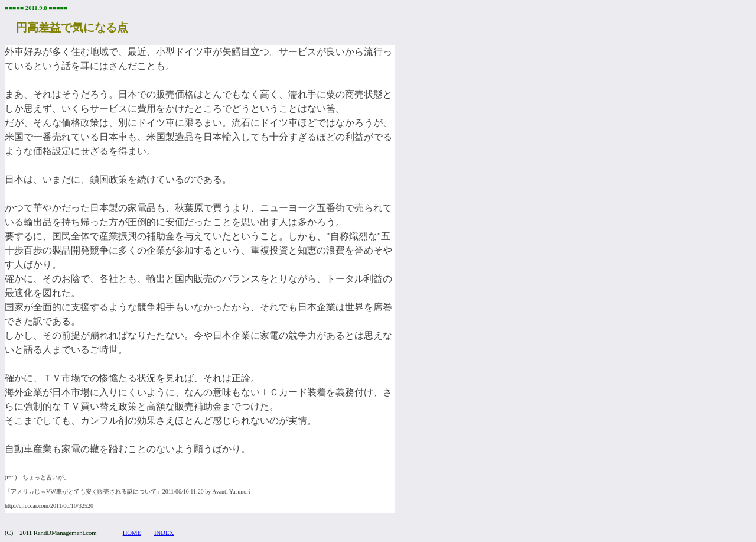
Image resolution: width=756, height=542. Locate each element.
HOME (132, 533)
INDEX (164, 533)
